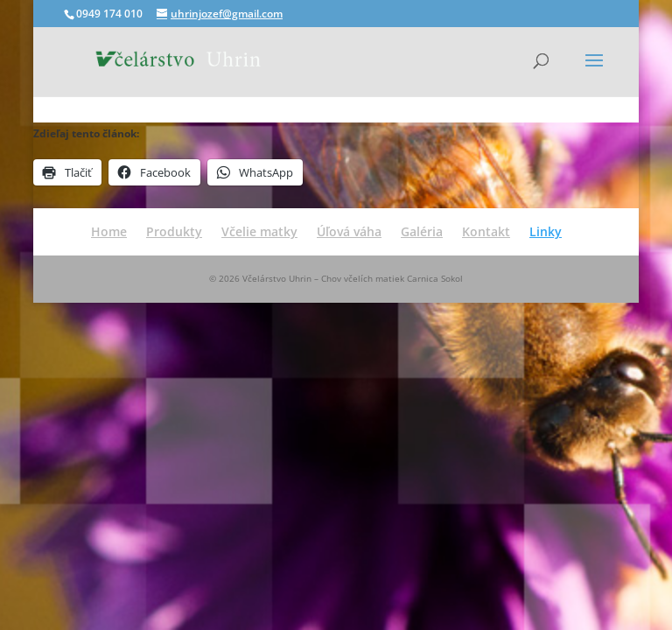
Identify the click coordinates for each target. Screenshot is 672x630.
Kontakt (486, 231)
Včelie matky (259, 231)
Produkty (174, 231)
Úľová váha (349, 231)
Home (109, 231)
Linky (546, 231)
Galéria (422, 231)
